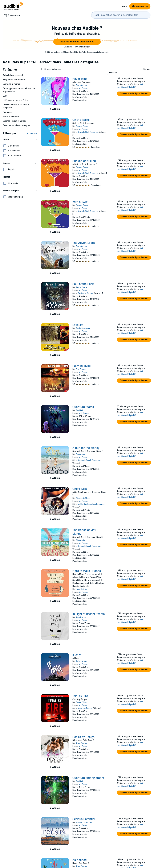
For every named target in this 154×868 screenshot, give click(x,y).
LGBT (5, 96)
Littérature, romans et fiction (16, 100)
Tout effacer (32, 134)
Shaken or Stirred (84, 161)
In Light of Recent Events (89, 614)
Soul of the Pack (83, 284)
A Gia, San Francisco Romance (91, 504)
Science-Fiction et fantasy (15, 121)
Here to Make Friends (87, 571)
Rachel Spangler (83, 328)
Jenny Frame (82, 287)
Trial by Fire (80, 696)
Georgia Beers (82, 126)
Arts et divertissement (13, 75)
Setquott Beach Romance (89, 460)
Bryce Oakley (81, 85)
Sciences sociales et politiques (17, 125)
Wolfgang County (86, 293)
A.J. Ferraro (84, 413)
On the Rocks (81, 120)
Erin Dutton (81, 369)
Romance (7, 112)
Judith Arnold (82, 661)
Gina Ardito (81, 454)
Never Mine (80, 79)
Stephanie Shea (83, 498)
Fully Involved (82, 366)
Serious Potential (84, 819)
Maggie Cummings (84, 822)
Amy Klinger (81, 617)
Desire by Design (84, 737)
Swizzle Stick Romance (88, 132)
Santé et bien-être (11, 117)
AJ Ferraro (84, 88)
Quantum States (83, 407)
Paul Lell (80, 410)
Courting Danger (85, 708)
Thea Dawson (82, 743)
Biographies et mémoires (14, 80)
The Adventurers (84, 243)
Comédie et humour (12, 84)
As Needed (80, 860)
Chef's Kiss (80, 489)
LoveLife (78, 325)
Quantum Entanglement (88, 778)
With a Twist (80, 202)
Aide (125, 6)
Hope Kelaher (82, 589)
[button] (77, 42)
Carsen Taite (81, 702)
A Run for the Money (86, 448)
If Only (77, 655)
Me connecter (140, 6)
